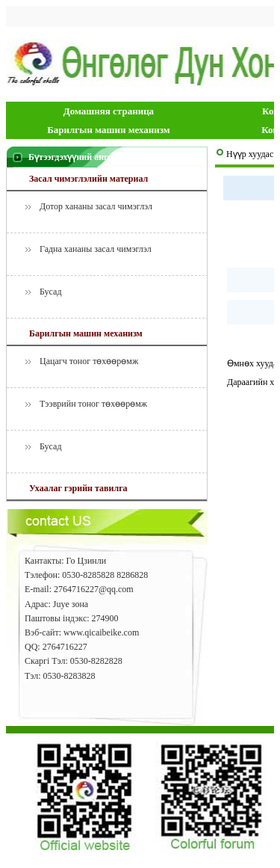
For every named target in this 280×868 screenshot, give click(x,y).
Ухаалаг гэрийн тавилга (78, 488)
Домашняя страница (109, 111)
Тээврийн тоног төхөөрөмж (93, 404)
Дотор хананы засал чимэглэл (96, 206)
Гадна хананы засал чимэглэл (96, 249)
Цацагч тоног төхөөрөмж (89, 361)
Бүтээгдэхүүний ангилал (78, 157)
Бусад (51, 292)
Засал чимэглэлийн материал (88, 179)
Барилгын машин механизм (108, 130)
